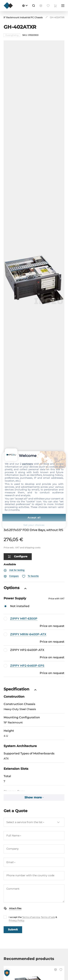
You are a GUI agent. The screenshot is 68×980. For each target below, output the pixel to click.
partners (27, 464)
